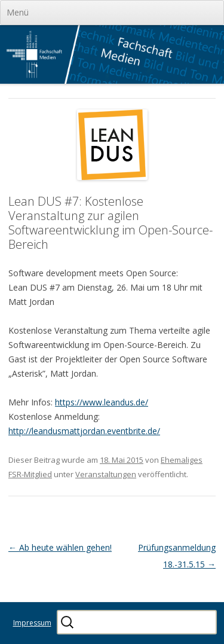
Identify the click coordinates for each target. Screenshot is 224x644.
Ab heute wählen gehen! (60, 547)
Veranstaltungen (106, 474)
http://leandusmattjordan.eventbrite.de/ (84, 431)
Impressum (32, 623)
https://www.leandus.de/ (102, 402)
